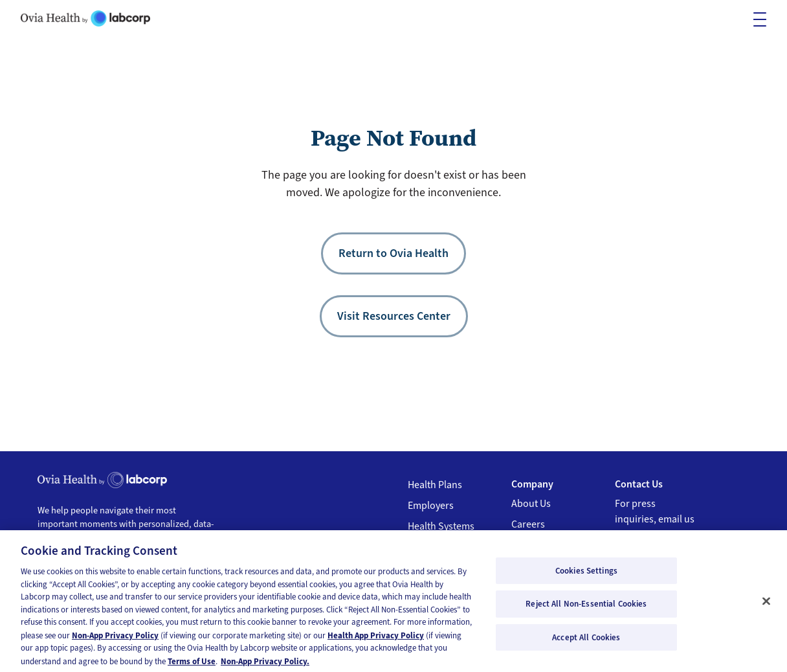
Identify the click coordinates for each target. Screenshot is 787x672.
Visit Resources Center (394, 316)
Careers (528, 524)
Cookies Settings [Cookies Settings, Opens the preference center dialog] (586, 574)
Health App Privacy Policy (376, 639)
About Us (531, 504)
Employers (431, 506)
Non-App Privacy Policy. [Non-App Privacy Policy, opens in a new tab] (265, 665)
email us (676, 519)
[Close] (766, 604)
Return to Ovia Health (393, 253)
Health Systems (441, 526)
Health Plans (435, 485)
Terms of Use (192, 665)
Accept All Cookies (586, 641)
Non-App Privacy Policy (115, 639)
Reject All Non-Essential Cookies (586, 607)
